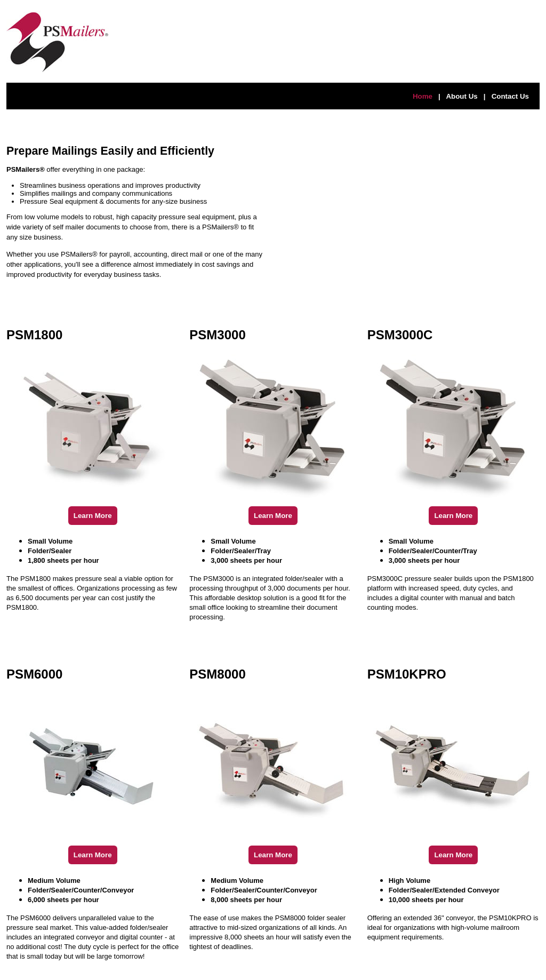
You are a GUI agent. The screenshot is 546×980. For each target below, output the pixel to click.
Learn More (93, 516)
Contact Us (510, 96)
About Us (461, 96)
